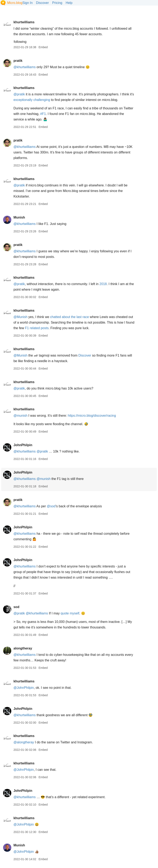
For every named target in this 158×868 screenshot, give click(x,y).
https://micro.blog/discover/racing (92, 416)
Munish (19, 217)
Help (69, 3)
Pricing (57, 3)
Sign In (28, 3)
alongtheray (23, 648)
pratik (18, 61)
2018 (103, 284)
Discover (42, 3)
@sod (51, 506)
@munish (20, 416)
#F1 (43, 114)
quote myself (70, 613)
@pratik (19, 94)
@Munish (20, 317)
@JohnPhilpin (24, 688)
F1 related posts (37, 328)
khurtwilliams (24, 22)
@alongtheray (24, 742)
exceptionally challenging (32, 100)
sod (16, 607)
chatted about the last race (70, 317)
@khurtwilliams (24, 67)
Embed (43, 47)
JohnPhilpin (23, 445)
